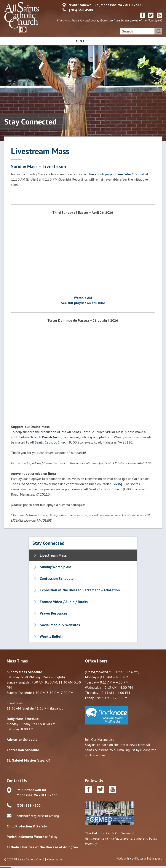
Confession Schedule (57, 579)
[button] (80, 41)
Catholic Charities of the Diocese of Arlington (42, 847)
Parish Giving (52, 437)
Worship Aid (83, 298)
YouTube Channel (131, 174)
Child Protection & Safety (27, 826)
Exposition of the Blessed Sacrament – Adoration (80, 590)
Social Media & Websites (60, 625)
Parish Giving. (112, 484)
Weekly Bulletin (52, 636)
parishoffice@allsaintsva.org (38, 816)
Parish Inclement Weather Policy (32, 837)
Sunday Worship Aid (56, 567)
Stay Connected (48, 543)
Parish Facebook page (96, 174)
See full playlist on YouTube (83, 303)
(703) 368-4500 (81, 10)
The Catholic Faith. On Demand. (110, 833)
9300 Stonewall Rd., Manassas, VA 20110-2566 (105, 5)
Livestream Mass (53, 555)
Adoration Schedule (22, 739)
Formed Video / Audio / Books (64, 602)
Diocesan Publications (149, 859)
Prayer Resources (54, 613)
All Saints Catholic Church (29, 859)
